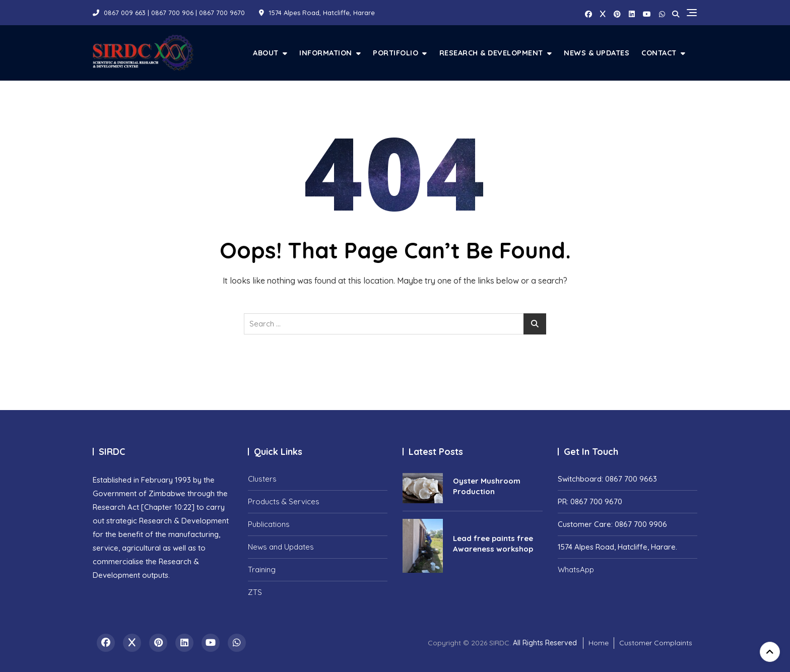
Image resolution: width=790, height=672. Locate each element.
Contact (659, 53)
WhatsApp (576, 569)
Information (326, 53)
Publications (269, 524)
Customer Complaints (656, 643)
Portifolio (396, 53)
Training (262, 569)
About (266, 53)
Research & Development (491, 53)
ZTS (255, 592)
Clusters (262, 479)
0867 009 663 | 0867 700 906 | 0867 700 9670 (169, 13)
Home (599, 643)
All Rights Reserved (545, 643)
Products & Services (284, 501)
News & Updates (597, 53)
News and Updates (281, 547)
